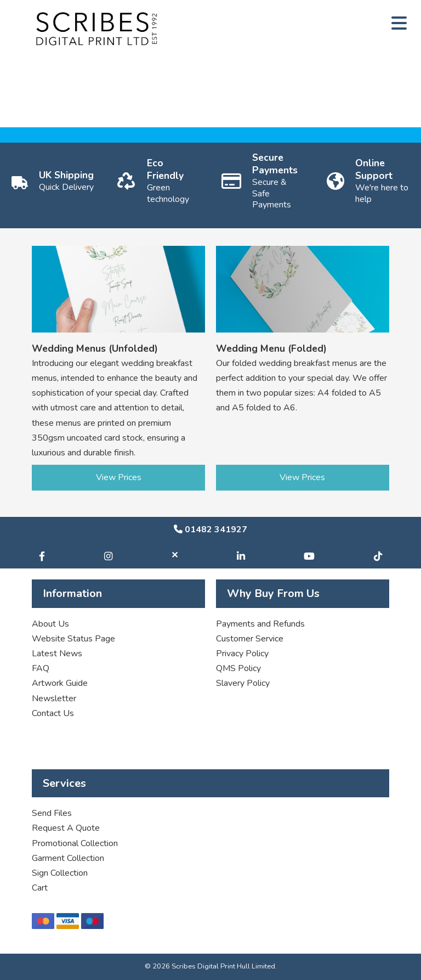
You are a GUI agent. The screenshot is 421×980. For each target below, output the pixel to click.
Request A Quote (66, 828)
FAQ (41, 668)
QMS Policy (238, 668)
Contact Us (53, 713)
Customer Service (250, 639)
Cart (40, 888)
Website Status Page (73, 639)
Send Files (52, 813)
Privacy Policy (242, 654)
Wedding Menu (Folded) (271, 348)
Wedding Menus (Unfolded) (95, 348)
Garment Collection (68, 858)
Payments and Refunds (260, 624)
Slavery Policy (243, 683)
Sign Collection (60, 873)
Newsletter (54, 699)
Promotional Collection (75, 843)
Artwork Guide (60, 683)
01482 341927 (210, 530)
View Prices (119, 477)
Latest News (57, 654)
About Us (50, 624)
